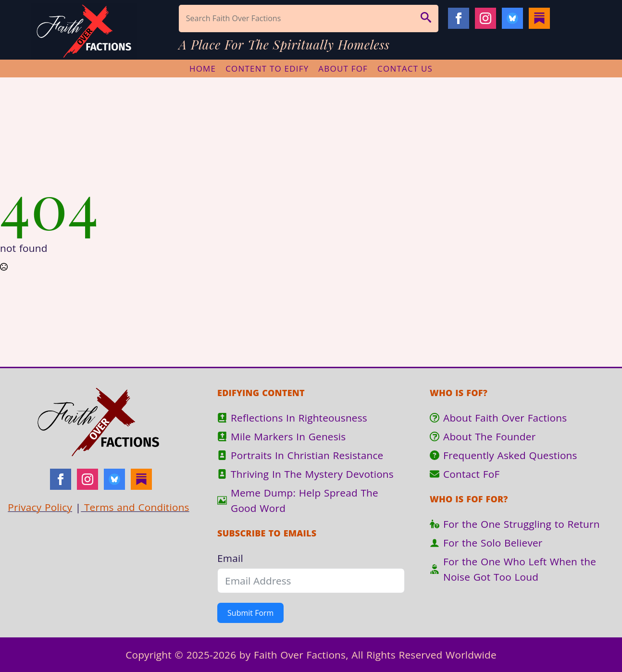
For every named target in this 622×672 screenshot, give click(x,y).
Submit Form (250, 613)
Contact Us (405, 68)
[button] (426, 18)
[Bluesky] (512, 18)
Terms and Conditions (135, 507)
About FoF (343, 68)
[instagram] (485, 18)
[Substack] (539, 18)
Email (230, 558)
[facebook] (459, 18)
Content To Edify (267, 68)
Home (203, 68)
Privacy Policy (40, 507)
